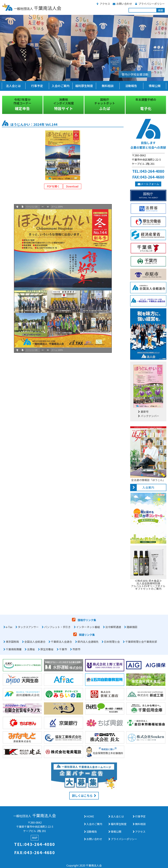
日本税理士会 (112, 642)
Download (72, 186)
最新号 (143, 412)
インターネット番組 (88, 627)
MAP (35, 838)
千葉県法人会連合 (61, 642)
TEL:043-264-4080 (148, 171)
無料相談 (108, 86)
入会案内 (148, 487)
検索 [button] (161, 10)
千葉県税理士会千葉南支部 (141, 642)
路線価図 (132, 627)
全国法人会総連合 (35, 642)
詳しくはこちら (82, 796)
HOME (90, 816)
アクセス (103, 4)
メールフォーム (148, 184)
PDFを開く (53, 186)
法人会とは (13, 86)
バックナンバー (148, 416)
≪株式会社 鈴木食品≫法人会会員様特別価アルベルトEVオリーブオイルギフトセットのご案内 (148, 583)
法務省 (31, 649)
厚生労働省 (47, 649)
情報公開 (155, 86)
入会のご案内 (61, 86)
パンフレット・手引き (57, 627)
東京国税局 (12, 642)
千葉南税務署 (14, 649)
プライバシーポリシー (150, 4)
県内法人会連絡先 (88, 642)
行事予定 (37, 86)
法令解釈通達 (113, 627)
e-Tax (9, 627)
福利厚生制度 (84, 86)
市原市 (76, 649)
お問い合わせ (122, 4)
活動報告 (131, 86)
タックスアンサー (28, 627)
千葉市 (63, 649)
